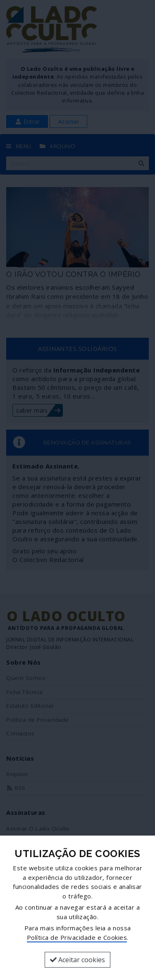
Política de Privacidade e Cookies (77, 937)
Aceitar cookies (77, 960)
